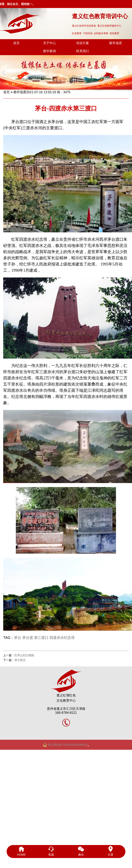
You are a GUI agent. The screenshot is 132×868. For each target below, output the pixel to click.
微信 (81, 851)
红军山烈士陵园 (24, 655)
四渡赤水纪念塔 (62, 638)
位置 (111, 851)
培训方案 (83, 43)
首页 (16, 43)
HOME (21, 851)
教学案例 (49, 51)
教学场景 (116, 43)
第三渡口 (41, 638)
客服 (51, 851)
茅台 (18, 638)
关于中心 (49, 43)
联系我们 (83, 51)
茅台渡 (28, 638)
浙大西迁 (20, 660)
